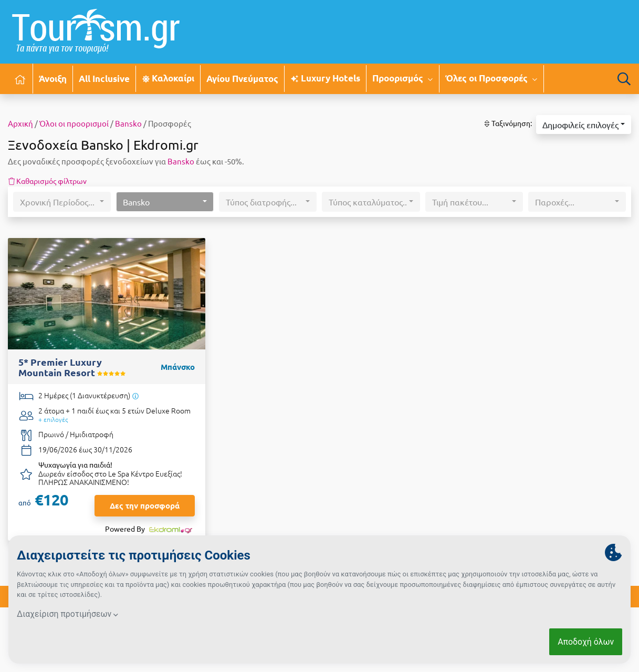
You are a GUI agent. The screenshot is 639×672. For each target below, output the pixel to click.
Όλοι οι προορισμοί (74, 123)
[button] (584, 125)
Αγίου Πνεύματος (242, 79)
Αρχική (20, 123)
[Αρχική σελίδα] (20, 79)
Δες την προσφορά (145, 505)
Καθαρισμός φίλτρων (47, 181)
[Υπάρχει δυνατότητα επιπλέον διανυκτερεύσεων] (135, 396)
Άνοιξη (53, 79)
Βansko (128, 123)
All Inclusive (104, 79)
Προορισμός (403, 78)
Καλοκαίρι (168, 78)
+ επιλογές (53, 419)
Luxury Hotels (325, 78)
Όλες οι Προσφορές (491, 78)
